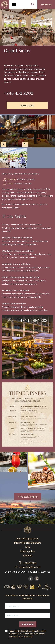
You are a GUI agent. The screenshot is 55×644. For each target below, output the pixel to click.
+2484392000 (30, 563)
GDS (27, 547)
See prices (46, 4)
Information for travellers (27, 543)
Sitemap (28, 556)
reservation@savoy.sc (30, 567)
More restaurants (27, 497)
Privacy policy (27, 551)
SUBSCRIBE (27, 624)
